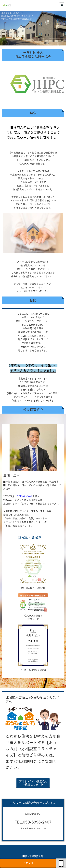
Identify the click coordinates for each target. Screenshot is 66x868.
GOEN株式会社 (25, 496)
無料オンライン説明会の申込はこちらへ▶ (33, 783)
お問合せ (28, 863)
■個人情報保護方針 (33, 856)
